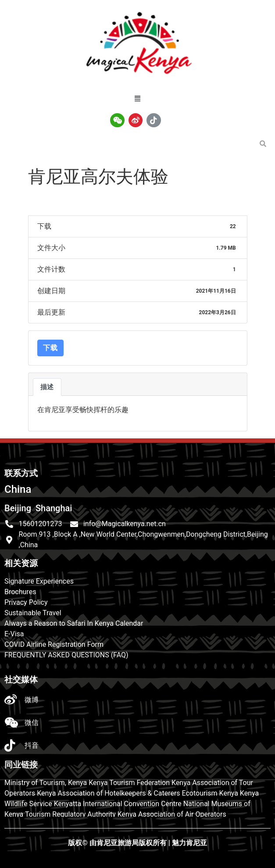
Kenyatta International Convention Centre (118, 804)
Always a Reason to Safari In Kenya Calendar (74, 623)
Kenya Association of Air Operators (172, 814)
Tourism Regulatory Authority (70, 814)
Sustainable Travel (33, 613)
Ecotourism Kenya (210, 793)
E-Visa (14, 634)
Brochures (20, 592)
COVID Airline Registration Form (54, 644)
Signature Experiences (39, 581)
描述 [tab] (47, 387)
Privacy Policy (26, 602)
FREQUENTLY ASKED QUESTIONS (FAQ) (66, 655)
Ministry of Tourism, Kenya (46, 783)
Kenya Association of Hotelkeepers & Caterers (108, 793)
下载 (50, 348)
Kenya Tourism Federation (129, 783)
